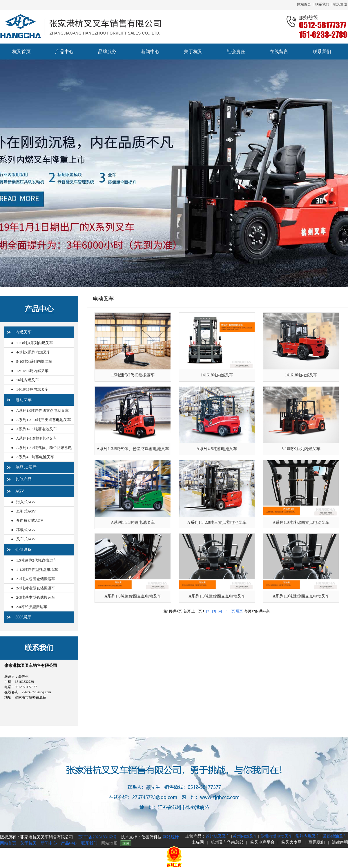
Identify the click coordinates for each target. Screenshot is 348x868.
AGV (20, 491)
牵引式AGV (26, 511)
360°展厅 (23, 617)
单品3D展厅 (26, 467)
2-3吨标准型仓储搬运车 (36, 588)
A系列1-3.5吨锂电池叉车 (37, 438)
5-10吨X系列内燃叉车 (34, 361)
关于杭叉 (28, 843)
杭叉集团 (340, 4)
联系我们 (322, 4)
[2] (208, 611)
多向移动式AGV (30, 520)
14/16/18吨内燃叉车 (32, 389)
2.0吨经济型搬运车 (32, 607)
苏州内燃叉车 (245, 836)
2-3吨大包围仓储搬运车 (36, 579)
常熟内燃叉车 (308, 836)
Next (342, 173)
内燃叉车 (23, 332)
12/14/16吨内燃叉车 (32, 371)
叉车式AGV (26, 539)
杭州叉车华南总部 (227, 842)
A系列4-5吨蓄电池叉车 (35, 457)
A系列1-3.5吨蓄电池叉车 (37, 429)
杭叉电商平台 (262, 842)
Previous (4, 173)
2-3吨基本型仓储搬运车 (36, 597)
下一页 (230, 611)
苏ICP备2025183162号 (97, 837)
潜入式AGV (26, 502)
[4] (220, 611)
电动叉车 (23, 400)
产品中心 (39, 309)
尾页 (239, 611)
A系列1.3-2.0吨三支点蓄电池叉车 (44, 420)
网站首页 (304, 4)
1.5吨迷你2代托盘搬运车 (37, 560)
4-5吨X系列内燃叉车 (33, 352)
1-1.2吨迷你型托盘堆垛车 (37, 570)
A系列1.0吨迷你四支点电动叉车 (43, 410)
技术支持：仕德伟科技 (142, 837)
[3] (214, 611)
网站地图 (109, 843)
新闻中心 (49, 843)
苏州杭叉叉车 (218, 836)
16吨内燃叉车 (28, 380)
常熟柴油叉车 (335, 836)
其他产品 (23, 479)
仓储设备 (23, 550)
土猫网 (198, 842)
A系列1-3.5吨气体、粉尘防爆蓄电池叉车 (41, 452)
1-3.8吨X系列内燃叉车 (35, 343)
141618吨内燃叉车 (217, 375)
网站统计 (171, 837)
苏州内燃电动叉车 (276, 836)
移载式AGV (26, 530)
